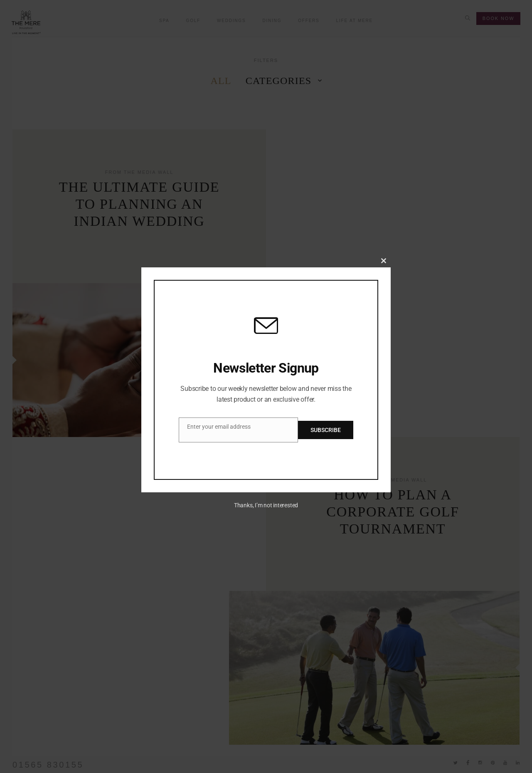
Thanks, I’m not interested (266, 505)
